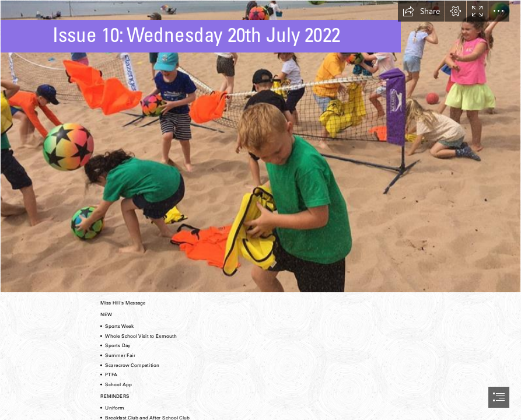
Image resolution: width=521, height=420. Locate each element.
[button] (421, 11)
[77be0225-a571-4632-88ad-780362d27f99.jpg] (260, 146)
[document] (260, 210)
